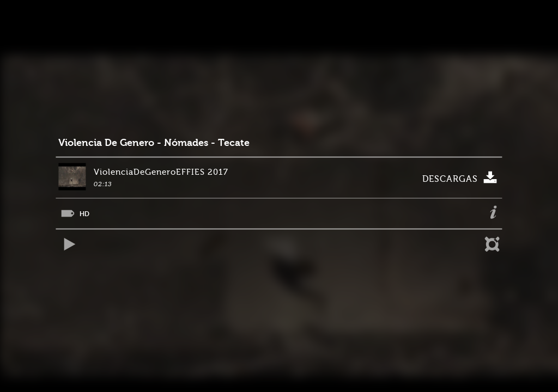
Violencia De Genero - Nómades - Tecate (154, 143)
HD (84, 214)
